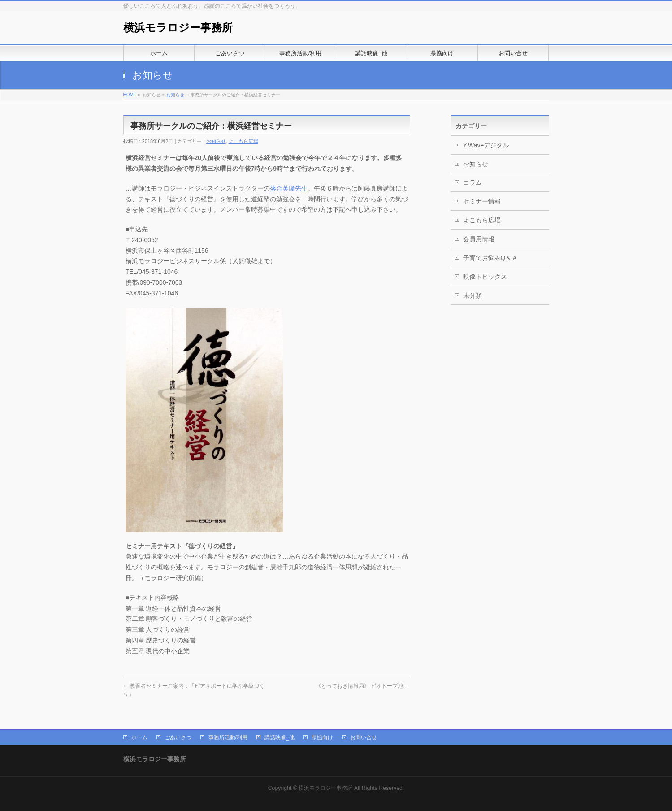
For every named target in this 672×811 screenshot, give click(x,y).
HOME (130, 95)
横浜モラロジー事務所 (178, 28)
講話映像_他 (280, 737)
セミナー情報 (482, 201)
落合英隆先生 (289, 188)
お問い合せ (364, 737)
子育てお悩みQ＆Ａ (491, 258)
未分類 (473, 295)
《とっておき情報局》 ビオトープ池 (363, 686)
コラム (473, 182)
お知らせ (175, 95)
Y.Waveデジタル (486, 145)
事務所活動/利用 (228, 737)
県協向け (322, 737)
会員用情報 (479, 239)
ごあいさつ (178, 737)
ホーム (139, 737)
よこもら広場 (243, 141)
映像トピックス (485, 277)
